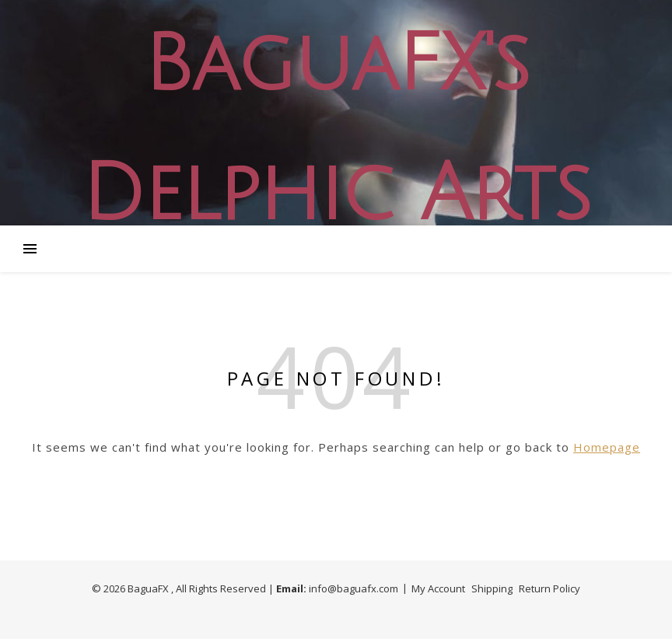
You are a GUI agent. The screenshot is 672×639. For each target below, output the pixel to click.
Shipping (492, 588)
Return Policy (549, 588)
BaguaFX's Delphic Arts (336, 130)
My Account (438, 588)
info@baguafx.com (353, 588)
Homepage (607, 447)
